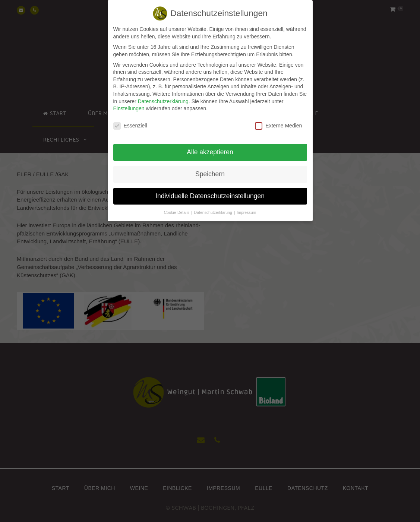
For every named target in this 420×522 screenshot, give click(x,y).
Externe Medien (278, 122)
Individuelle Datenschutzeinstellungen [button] (210, 192)
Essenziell (130, 122)
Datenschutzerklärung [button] (214, 209)
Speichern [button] (210, 170)
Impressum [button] (246, 209)
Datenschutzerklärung (163, 98)
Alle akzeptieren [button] (210, 148)
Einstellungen (129, 105)
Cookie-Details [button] (177, 209)
